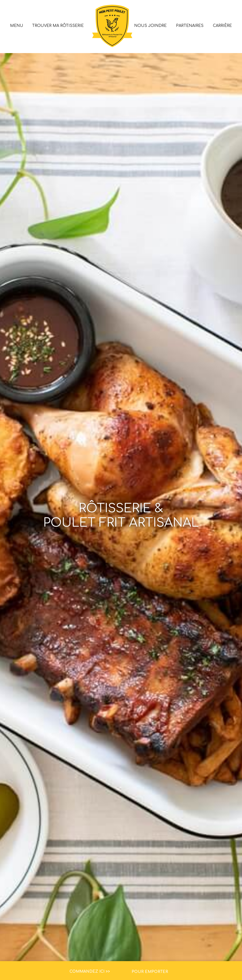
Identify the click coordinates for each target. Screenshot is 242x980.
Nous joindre (150, 26)
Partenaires (190, 26)
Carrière (222, 26)
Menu (17, 26)
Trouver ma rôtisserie (58, 26)
